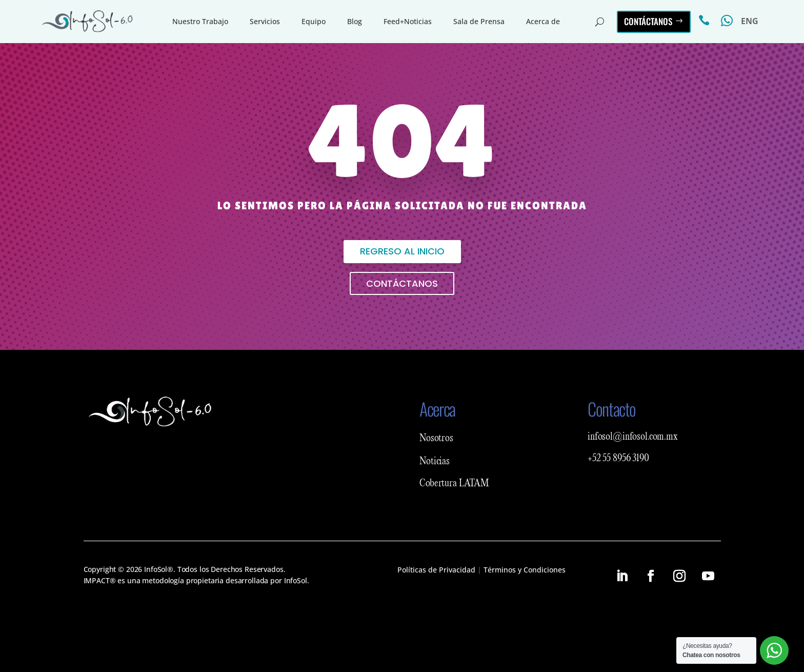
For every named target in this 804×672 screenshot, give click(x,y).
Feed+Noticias (408, 21)
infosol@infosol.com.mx (633, 437)
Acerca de (543, 21)
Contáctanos (648, 21)
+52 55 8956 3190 (618, 459)
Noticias (435, 462)
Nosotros (436, 439)
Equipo (314, 21)
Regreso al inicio (402, 251)
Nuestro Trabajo (200, 21)
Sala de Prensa (479, 21)
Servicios (265, 21)
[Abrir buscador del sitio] (600, 22)
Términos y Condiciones (525, 570)
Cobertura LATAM (454, 484)
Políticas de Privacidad (436, 570)
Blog (355, 21)
